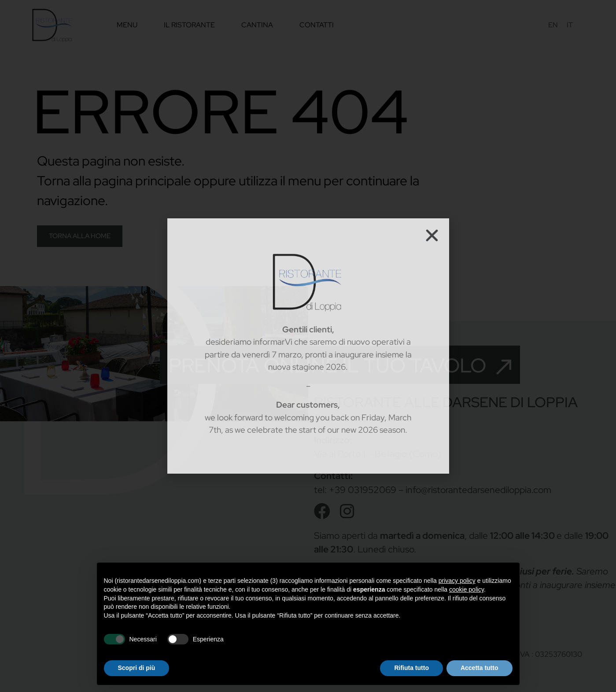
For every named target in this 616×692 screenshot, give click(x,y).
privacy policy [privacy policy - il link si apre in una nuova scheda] (457, 581)
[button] (432, 236)
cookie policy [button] (467, 589)
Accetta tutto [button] (480, 668)
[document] (308, 346)
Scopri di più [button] (137, 668)
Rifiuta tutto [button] (411, 668)
